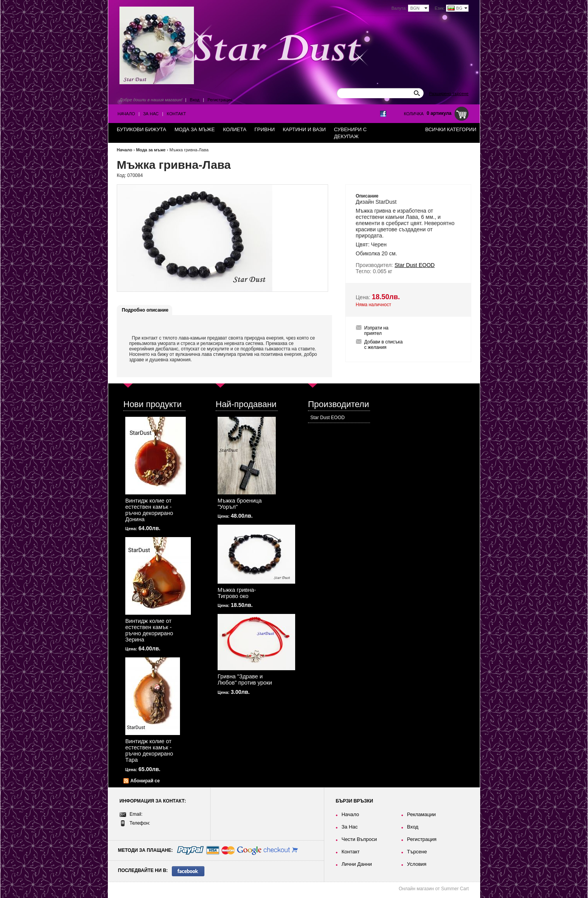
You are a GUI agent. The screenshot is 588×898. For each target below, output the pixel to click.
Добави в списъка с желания (383, 345)
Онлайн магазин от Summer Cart (434, 889)
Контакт (176, 114)
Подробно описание (145, 310)
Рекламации (421, 814)
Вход (195, 100)
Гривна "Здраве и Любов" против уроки (245, 680)
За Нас (151, 114)
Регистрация (220, 100)
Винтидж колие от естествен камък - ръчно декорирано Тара (149, 751)
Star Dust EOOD (328, 418)
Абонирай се (145, 781)
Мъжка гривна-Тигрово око (237, 593)
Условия (417, 864)
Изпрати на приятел (376, 331)
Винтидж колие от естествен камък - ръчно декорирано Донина (149, 510)
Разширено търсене (449, 94)
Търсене (417, 852)
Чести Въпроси (359, 839)
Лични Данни (356, 864)
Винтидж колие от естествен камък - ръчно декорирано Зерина (149, 630)
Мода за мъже (151, 150)
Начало (126, 114)
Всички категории (451, 129)
